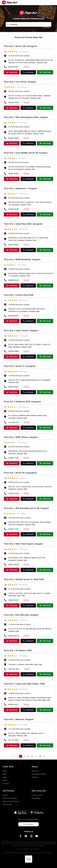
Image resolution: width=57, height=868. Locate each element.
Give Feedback (29, 824)
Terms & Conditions (10, 798)
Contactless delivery (39, 774)
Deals (5, 771)
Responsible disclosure (11, 801)
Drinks (5, 780)
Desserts (6, 783)
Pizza (5, 774)
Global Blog (36, 798)
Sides (5, 777)
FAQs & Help (7, 804)
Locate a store (37, 795)
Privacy (5, 795)
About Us (35, 771)
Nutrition (35, 777)
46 (40, 756)
